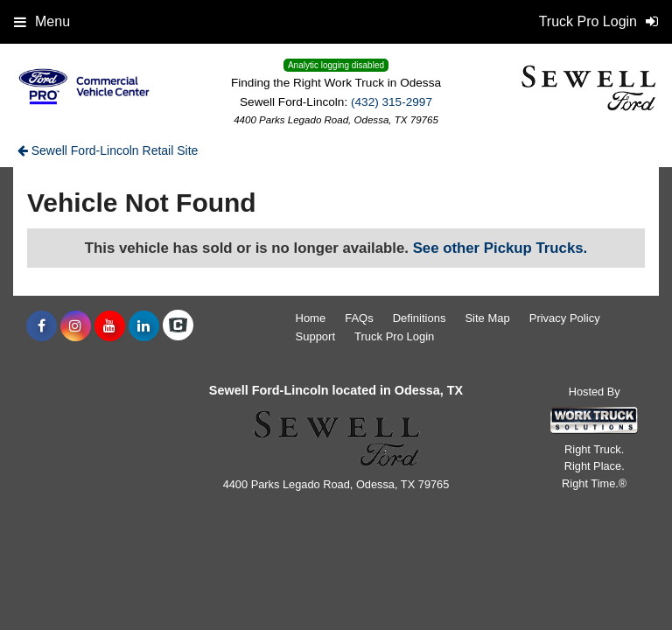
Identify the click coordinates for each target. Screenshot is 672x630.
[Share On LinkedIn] (144, 326)
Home (311, 318)
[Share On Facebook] (42, 326)
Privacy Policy (565, 318)
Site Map (487, 318)
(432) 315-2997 (392, 102)
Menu (42, 21)
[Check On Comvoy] (178, 326)
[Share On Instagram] (76, 326)
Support (316, 336)
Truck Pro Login (394, 336)
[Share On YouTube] (110, 326)
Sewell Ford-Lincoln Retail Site (108, 150)
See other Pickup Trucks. (500, 248)
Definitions (420, 318)
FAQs (359, 318)
